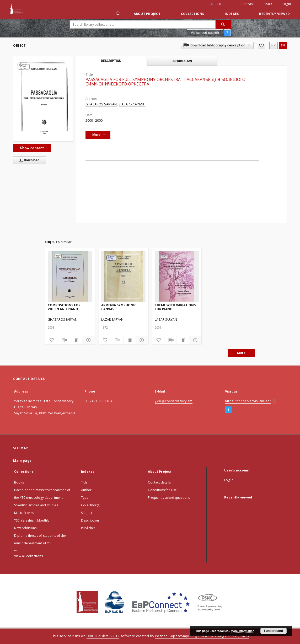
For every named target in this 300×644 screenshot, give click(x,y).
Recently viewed (274, 14)
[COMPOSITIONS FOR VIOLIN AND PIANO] (70, 276)
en (283, 45)
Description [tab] (111, 61)
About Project (147, 14)
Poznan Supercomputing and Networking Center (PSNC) (202, 636)
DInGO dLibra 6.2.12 (103, 636)
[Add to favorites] (261, 45)
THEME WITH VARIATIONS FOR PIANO (175, 307)
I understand (274, 631)
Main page (22, 461)
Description (90, 520)
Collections (193, 14)
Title (84, 482)
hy (220, 4)
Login (287, 4)
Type (85, 498)
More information (243, 631)
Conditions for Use (162, 490)
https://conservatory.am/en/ (248, 401)
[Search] (223, 24)
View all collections (28, 556)
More (241, 353)
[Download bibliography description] (63, 340)
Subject (87, 513)
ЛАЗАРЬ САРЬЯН (132, 104)
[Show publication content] (76, 340)
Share (268, 4)
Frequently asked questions (169, 498)
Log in (229, 480)
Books (19, 482)
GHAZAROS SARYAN (101, 104)
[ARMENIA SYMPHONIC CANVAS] (123, 276)
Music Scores (24, 513)
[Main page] (118, 14)
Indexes (232, 14)
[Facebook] (228, 410)
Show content (32, 148)
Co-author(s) (91, 505)
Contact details (159, 482)
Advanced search (205, 33)
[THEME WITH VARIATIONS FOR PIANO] (177, 276)
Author (86, 490)
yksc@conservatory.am (174, 401)
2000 (89, 120)
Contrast (247, 4)
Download (28, 160)
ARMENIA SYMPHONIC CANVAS (119, 307)
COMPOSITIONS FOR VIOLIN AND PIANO (64, 307)
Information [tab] (182, 61)
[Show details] (88, 340)
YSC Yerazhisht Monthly (32, 520)
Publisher (88, 528)
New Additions (25, 528)
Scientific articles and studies (36, 505)
